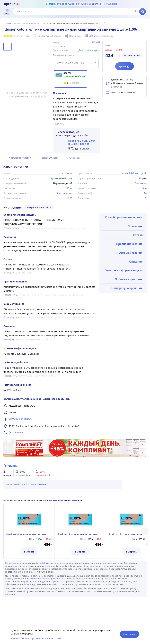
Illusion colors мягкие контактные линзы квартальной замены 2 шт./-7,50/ (80, 534)
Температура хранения (127, 288)
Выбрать (29, 551)
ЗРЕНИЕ (16, 23)
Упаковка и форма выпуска (124, 270)
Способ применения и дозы (124, 217)
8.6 (145, 188)
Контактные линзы (30, 23)
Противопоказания (129, 244)
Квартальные (64, 193)
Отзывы (75, 158)
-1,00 (70, 198)
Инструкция (50, 158)
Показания (135, 226)
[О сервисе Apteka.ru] (144, 4)
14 (145, 193)
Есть (70, 188)
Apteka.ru (45, 563)
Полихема (141, 183)
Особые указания (131, 253)
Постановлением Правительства (48, 579)
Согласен (129, 634)
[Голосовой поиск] (136, 12)
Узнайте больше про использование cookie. (37, 638)
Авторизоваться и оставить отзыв (26, 484)
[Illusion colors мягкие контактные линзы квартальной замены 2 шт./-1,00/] (71, 79)
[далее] (145, 531)
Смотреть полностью (39, 207)
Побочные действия (129, 279)
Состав (138, 235)
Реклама (142, 441)
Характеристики (20, 158)
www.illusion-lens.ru (21, 419)
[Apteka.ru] (12, 4)
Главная (7, 23)
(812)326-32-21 (17, 432)
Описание (136, 261)
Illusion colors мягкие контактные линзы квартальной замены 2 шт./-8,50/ (29, 534)
